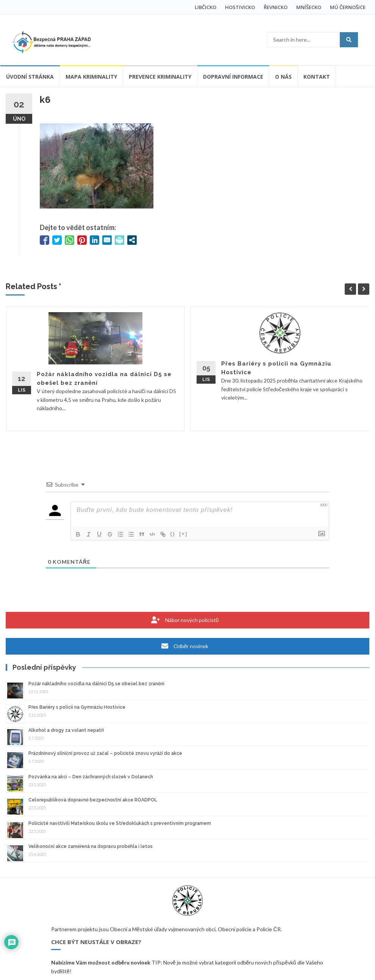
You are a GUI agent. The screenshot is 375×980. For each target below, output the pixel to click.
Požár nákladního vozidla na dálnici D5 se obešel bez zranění (96, 684)
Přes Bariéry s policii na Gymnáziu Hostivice (77, 707)
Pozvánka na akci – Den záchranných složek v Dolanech (91, 777)
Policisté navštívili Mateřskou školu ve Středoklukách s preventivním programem (120, 823)
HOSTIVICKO (240, 7)
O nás (283, 77)
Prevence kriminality (160, 77)
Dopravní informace (233, 77)
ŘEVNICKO (276, 7)
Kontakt (317, 77)
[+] (183, 534)
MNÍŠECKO (309, 7)
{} (173, 534)
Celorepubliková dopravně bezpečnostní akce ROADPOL (93, 800)
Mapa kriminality (91, 77)
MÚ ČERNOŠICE (348, 7)
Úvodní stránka (30, 77)
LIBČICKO (205, 7)
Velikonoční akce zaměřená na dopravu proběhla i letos (91, 846)
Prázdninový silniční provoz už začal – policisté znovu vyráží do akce (105, 753)
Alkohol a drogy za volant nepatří (66, 730)
